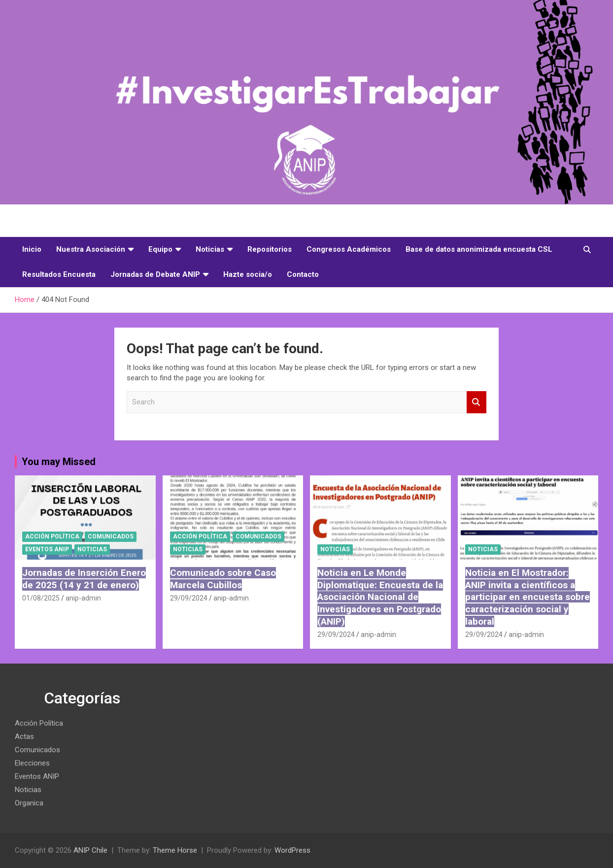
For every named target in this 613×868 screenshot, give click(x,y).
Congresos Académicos (349, 249)
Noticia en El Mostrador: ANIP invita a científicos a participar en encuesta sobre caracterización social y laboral (528, 597)
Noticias (210, 249)
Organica (29, 803)
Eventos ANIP (47, 549)
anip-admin (83, 598)
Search (477, 402)
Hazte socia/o (248, 274)
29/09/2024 (189, 598)
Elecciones (32, 763)
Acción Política (52, 536)
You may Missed (59, 462)
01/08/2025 (41, 598)
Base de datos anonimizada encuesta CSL (479, 249)
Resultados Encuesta (59, 274)
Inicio (32, 249)
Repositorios (270, 249)
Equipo (160, 249)
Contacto (303, 274)
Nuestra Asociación (91, 249)
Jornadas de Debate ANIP (155, 274)
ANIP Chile (90, 850)
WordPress (292, 850)
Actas (24, 736)
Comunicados (111, 536)
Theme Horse (175, 850)
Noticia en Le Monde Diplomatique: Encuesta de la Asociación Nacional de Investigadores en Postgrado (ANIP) (380, 597)
